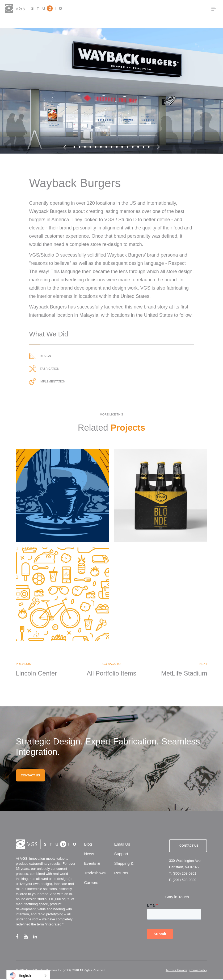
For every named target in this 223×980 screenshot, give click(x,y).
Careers (91, 884)
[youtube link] (29, 937)
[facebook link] (20, 937)
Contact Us (189, 847)
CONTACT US (30, 776)
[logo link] (33, 8)
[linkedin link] (38, 937)
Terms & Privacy (176, 971)
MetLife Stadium (184, 674)
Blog (88, 845)
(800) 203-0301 (185, 874)
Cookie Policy (198, 971)
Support (121, 855)
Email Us (122, 845)
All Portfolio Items (111, 674)
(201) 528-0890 (185, 881)
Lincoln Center (37, 674)
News (89, 855)
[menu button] (214, 9)
